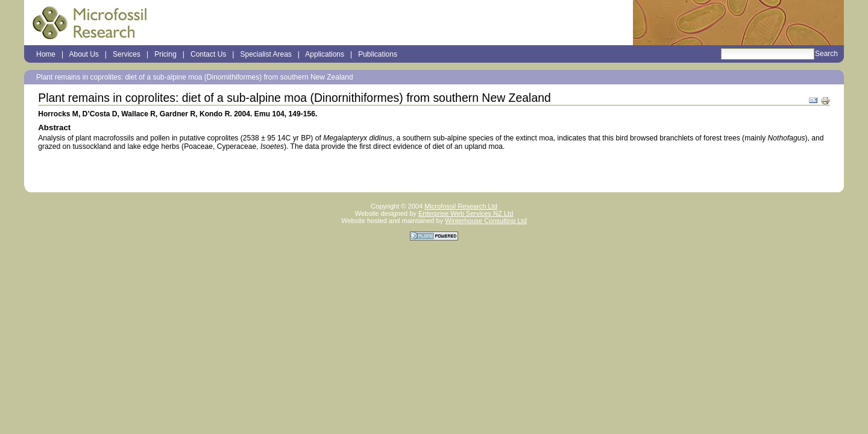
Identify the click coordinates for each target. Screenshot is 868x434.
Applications (325, 54)
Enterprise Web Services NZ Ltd (466, 213)
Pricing (165, 54)
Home (46, 54)
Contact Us (208, 54)
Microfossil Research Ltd (461, 206)
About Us (83, 54)
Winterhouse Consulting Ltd (486, 221)
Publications (378, 54)
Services (127, 54)
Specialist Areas (266, 54)
